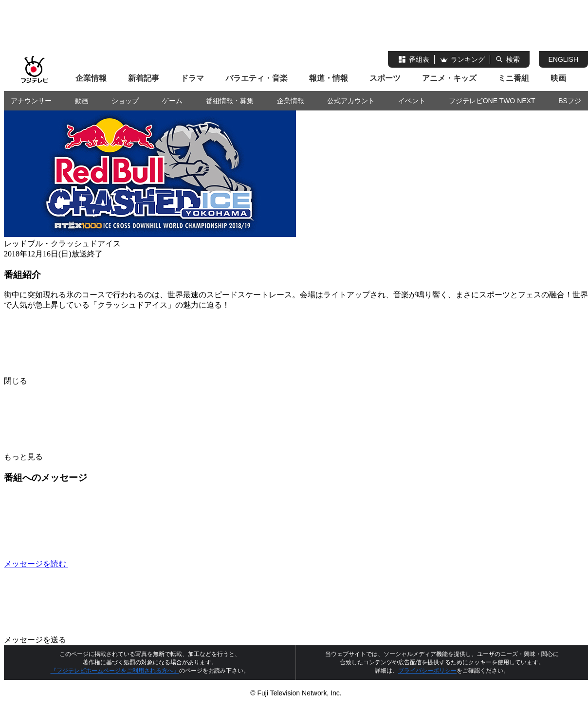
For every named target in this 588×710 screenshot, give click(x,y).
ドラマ (192, 78)
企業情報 (91, 78)
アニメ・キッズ (449, 78)
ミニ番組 (514, 78)
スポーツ (385, 78)
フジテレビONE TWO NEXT (492, 101)
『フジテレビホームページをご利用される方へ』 (115, 671)
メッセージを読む (109, 564)
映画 (558, 78)
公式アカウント (351, 101)
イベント (412, 101)
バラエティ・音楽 (257, 78)
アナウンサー (31, 101)
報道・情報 (329, 78)
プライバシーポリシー (427, 671)
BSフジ (570, 101)
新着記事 (144, 78)
